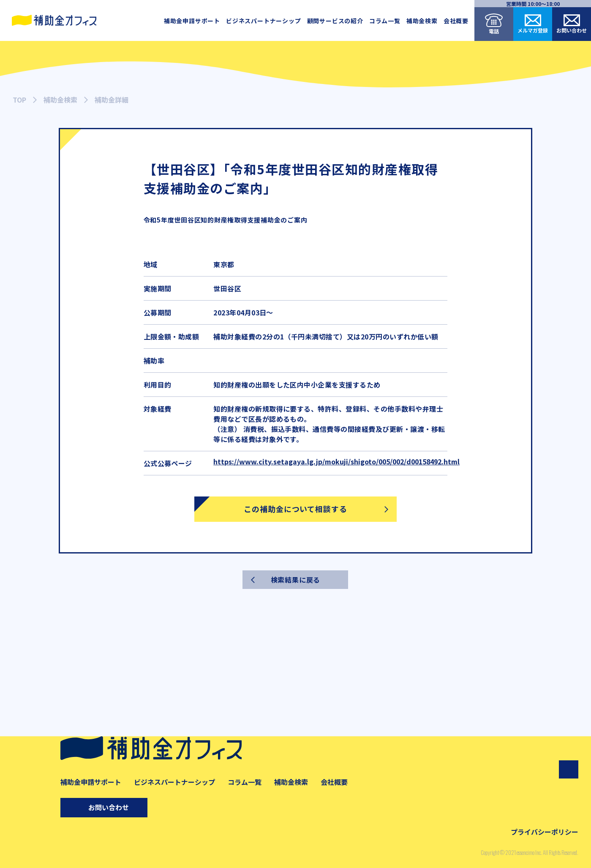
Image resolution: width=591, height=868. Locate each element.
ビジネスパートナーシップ (264, 21)
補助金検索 (422, 21)
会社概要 (456, 21)
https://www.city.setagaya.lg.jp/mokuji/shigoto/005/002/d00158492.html (336, 461)
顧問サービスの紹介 (335, 21)
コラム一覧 (385, 21)
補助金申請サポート (192, 21)
